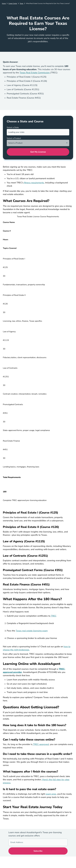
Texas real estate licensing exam (32, 631)
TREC (53, 616)
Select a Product (14, 138)
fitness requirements (34, 183)
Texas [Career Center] (22, 3)
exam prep (51, 794)
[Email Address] (38, 842)
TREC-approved (41, 744)
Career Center (13, 3)
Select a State (13, 128)
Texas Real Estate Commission (35, 73)
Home (4, 3)
